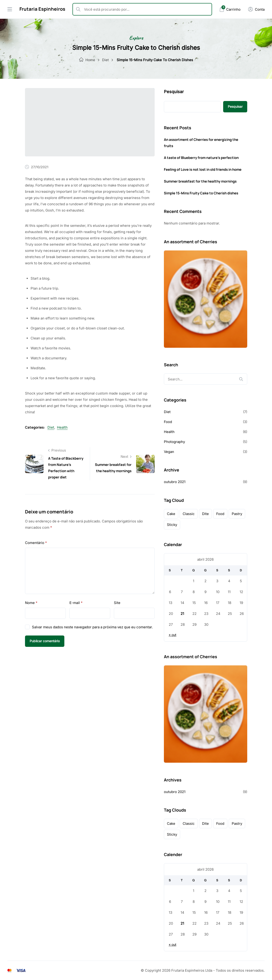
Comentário (36, 543)
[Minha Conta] (256, 9)
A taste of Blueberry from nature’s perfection (201, 158)
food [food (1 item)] (220, 514)
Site (117, 603)
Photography (174, 442)
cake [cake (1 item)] (171, 514)
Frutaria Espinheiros (42, 9)
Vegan (169, 452)
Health (62, 427)
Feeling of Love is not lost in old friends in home (203, 169)
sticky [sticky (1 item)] (172, 525)
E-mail (76, 603)
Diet (105, 60)
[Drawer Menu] (10, 9)
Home (90, 60)
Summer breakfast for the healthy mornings (200, 181)
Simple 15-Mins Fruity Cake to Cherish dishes (201, 193)
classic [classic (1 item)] (189, 514)
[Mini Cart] (230, 9)
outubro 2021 (175, 482)
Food (168, 422)
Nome (31, 603)
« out (173, 635)
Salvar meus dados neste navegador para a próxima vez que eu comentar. (92, 627)
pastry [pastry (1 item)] (237, 514)
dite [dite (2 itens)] (205, 514)
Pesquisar (174, 92)
